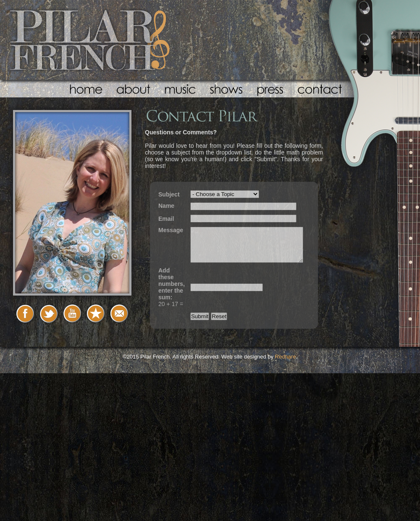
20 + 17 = (172, 287)
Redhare (286, 357)
